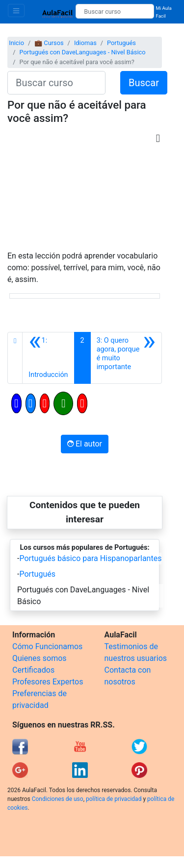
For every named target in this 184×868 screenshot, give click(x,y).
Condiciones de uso (58, 799)
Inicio (16, 43)
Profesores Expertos (48, 682)
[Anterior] (48, 358)
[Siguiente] (126, 358)
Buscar (144, 83)
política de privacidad (114, 799)
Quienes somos (39, 658)
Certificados (33, 670)
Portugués (121, 43)
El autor (85, 444)
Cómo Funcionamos (47, 646)
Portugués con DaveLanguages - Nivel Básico (82, 52)
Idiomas (85, 43)
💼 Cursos (49, 43)
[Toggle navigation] (16, 11)
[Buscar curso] (115, 11)
